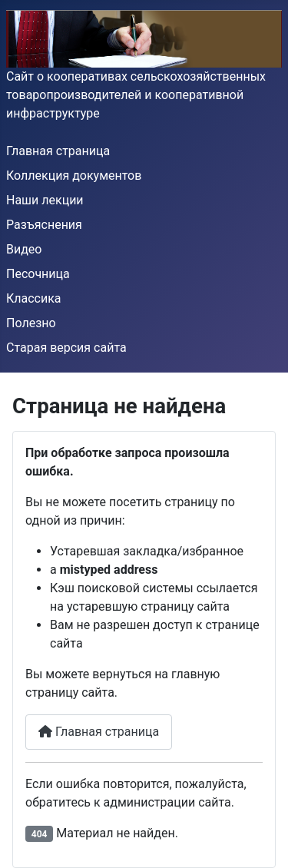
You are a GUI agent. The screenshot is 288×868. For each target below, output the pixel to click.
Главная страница (58, 151)
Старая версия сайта (66, 348)
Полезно (31, 323)
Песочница (38, 274)
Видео (24, 249)
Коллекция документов (74, 176)
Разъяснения (44, 225)
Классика (34, 298)
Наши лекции (45, 200)
